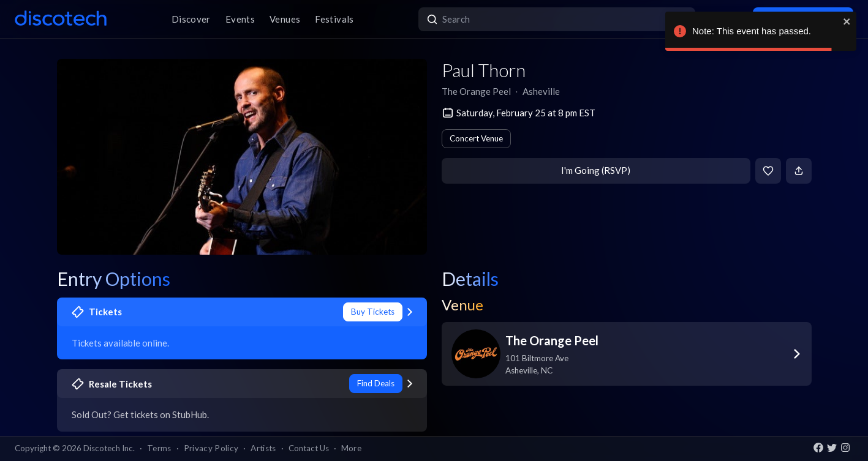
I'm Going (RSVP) (596, 170)
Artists (263, 448)
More (351, 448)
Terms (159, 448)
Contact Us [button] (309, 448)
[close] (847, 21)
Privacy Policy (211, 448)
